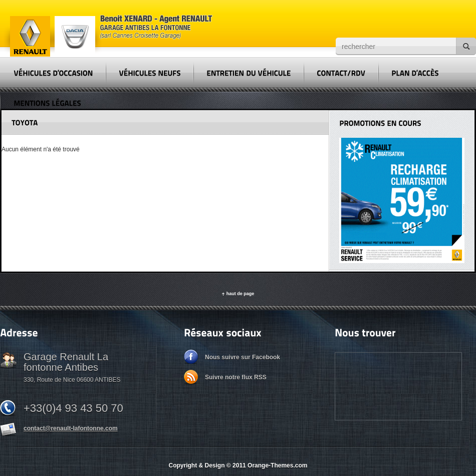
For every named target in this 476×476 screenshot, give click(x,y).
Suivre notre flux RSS (236, 377)
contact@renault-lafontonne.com (71, 428)
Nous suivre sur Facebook (243, 357)
